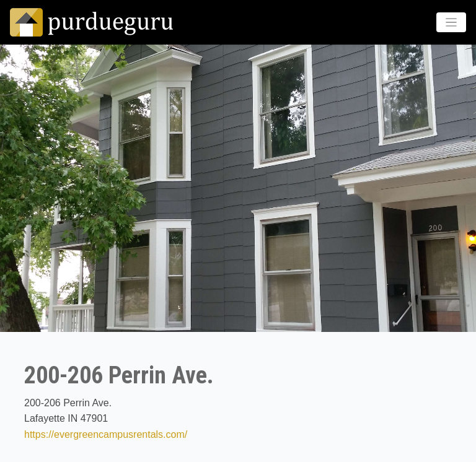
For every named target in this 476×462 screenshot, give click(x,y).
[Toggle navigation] (452, 23)
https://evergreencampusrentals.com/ (106, 434)
